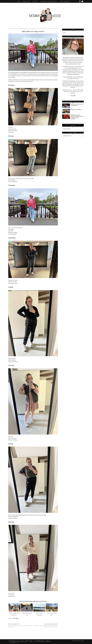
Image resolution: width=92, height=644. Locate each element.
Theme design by (78, 641)
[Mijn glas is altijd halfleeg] (66, 111)
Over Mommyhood (39, 641)
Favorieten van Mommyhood (49, 1)
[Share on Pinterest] (17, 618)
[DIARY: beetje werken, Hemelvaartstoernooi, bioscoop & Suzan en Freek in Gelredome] (66, 117)
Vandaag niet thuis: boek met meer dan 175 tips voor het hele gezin (45, 626)
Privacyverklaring (22, 642)
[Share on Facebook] (13, 618)
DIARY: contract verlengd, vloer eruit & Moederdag (21, 626)
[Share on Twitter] (15, 618)
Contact (35, 1)
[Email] (82, 1)
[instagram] (80, 1)
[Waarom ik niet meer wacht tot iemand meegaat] (66, 106)
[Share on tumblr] (18, 618)
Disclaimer (12, 642)
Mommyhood (26, 1)
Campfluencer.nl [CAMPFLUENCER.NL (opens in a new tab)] (65, 1)
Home (19, 1)
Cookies (48, 641)
